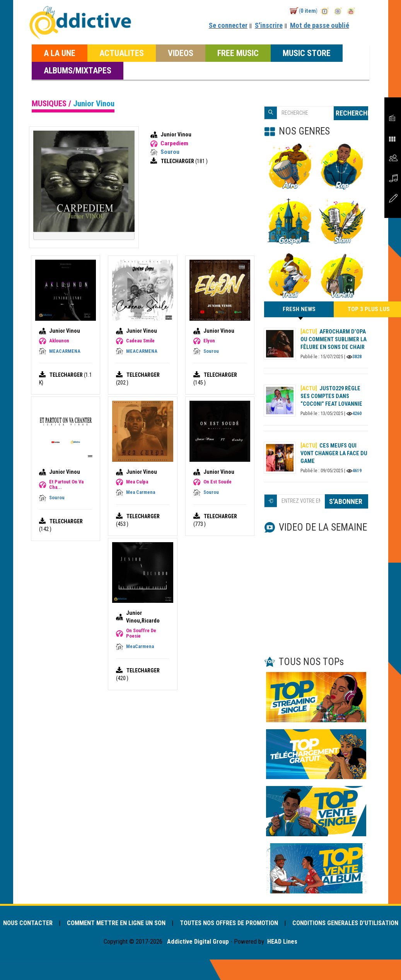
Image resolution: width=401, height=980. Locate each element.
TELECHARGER (178, 161)
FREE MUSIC (238, 53)
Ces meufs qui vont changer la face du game (334, 454)
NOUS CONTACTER (45, 923)
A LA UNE (60, 53)
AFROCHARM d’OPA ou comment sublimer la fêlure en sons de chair (334, 340)
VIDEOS (181, 53)
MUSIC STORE (307, 53)
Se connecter (228, 25)
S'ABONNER (346, 502)
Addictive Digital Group (197, 951)
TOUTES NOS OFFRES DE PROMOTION (250, 923)
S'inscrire (269, 25)
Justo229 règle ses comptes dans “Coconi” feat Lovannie (331, 397)
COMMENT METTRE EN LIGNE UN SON (135, 923)
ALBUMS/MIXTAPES (78, 70)
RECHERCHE (352, 113)
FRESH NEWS (299, 312)
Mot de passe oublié (320, 25)
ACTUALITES (122, 53)
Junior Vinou (176, 134)
